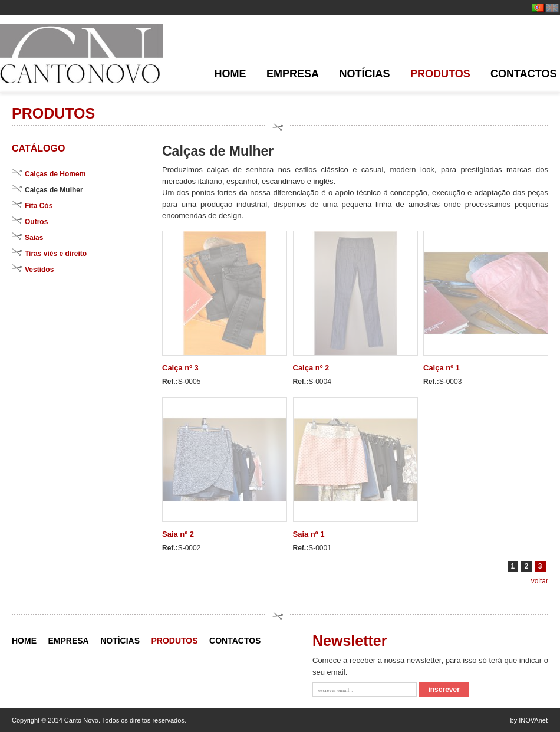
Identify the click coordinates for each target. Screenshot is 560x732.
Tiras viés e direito (56, 254)
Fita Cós (39, 206)
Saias (34, 238)
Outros (36, 222)
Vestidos (39, 270)
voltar (540, 581)
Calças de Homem (55, 174)
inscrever (444, 690)
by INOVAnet (529, 720)
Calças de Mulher (54, 190)
